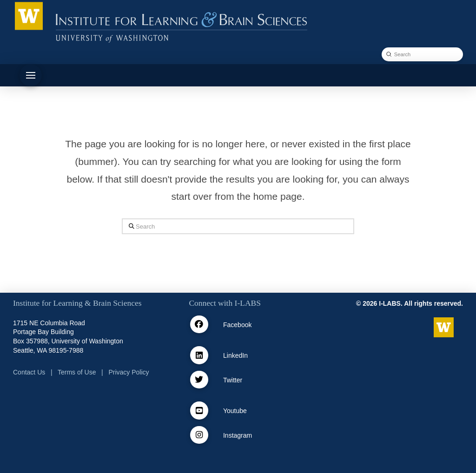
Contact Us (29, 372)
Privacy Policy (129, 372)
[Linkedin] (199, 355)
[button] (31, 75)
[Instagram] (199, 435)
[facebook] (199, 325)
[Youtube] (199, 411)
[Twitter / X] (199, 380)
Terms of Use (77, 372)
